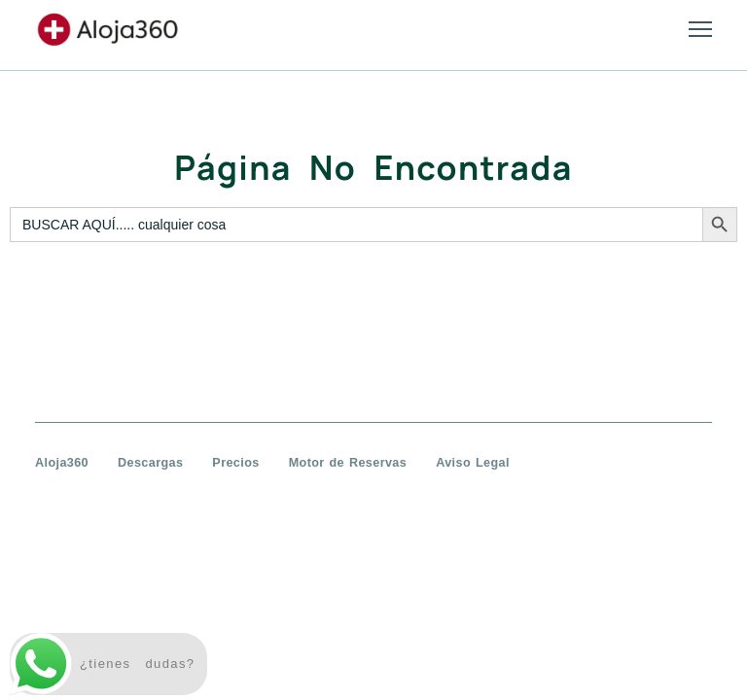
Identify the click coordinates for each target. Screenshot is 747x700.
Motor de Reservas (348, 463)
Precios (235, 463)
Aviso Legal (473, 463)
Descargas (150, 463)
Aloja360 (62, 463)
